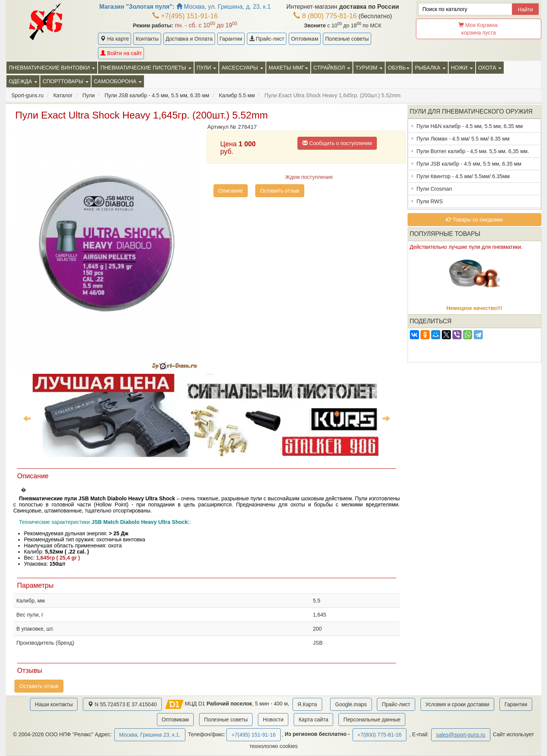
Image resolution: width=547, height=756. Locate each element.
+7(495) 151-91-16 (185, 16)
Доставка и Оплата (189, 39)
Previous (27, 418)
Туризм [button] (369, 68)
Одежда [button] (23, 81)
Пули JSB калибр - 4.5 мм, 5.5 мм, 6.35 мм (469, 164)
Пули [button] (207, 68)
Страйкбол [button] (332, 68)
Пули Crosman (434, 189)
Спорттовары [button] (66, 81)
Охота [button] (490, 68)
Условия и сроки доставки (457, 704)
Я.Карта (307, 704)
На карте (115, 39)
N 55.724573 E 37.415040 (122, 704)
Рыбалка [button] (430, 68)
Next (386, 418)
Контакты (147, 39)
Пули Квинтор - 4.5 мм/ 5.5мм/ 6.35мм (463, 176)
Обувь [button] (399, 68)
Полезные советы (347, 39)
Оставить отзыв (280, 191)
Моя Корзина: (479, 29)
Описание (231, 191)
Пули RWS (430, 201)
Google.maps (351, 704)
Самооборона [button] (118, 81)
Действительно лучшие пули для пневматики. (466, 247)
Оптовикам (305, 39)
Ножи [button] (462, 68)
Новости (273, 720)
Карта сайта (313, 720)
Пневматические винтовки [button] (52, 68)
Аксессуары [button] (242, 68)
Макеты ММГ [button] (288, 68)
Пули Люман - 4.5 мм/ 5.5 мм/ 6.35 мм (463, 139)
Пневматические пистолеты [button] (146, 68)
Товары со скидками (474, 220)
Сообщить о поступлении (337, 143)
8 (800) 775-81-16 (325, 16)
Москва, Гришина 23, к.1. (150, 735)
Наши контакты (54, 704)
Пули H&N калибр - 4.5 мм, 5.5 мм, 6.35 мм (470, 126)
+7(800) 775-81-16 (379, 735)
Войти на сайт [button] (121, 53)
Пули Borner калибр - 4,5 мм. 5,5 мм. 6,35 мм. (473, 151)
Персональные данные (372, 720)
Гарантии (231, 39)
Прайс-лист (267, 39)
